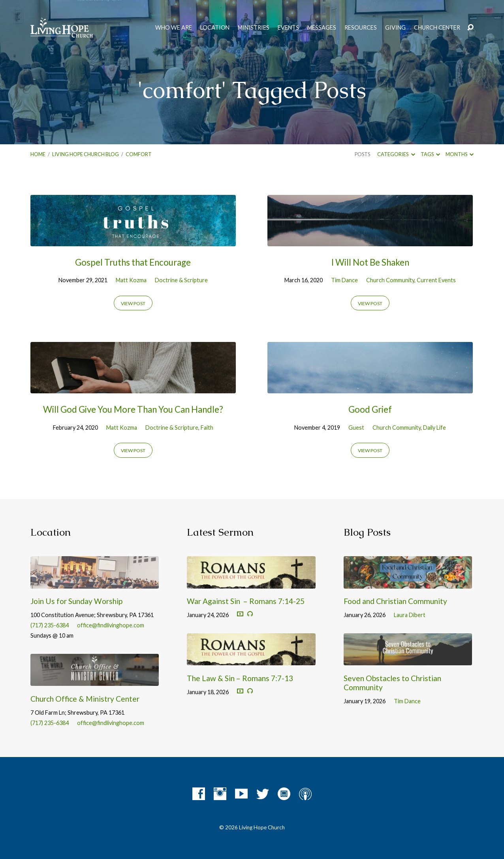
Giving (395, 28)
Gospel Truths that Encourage (133, 262)
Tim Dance (344, 280)
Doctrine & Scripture (181, 280)
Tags (430, 154)
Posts (362, 154)
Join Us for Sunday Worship (76, 601)
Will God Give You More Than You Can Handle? (133, 409)
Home (38, 154)
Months (460, 154)
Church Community (390, 280)
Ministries (254, 28)
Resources (361, 28)
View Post (133, 303)
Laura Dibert (410, 615)
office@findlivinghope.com (111, 625)
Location (215, 28)
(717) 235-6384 (50, 625)
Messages (322, 28)
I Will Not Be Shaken (370, 262)
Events (288, 28)
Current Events (436, 280)
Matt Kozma (131, 280)
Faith (207, 428)
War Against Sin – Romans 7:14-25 (246, 601)
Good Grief (370, 409)
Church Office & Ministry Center (85, 699)
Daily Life (434, 428)
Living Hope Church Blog (86, 154)
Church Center (437, 28)
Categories (396, 154)
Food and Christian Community (395, 601)
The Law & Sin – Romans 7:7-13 (240, 678)
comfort (139, 154)
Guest (356, 428)
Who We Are (174, 28)
